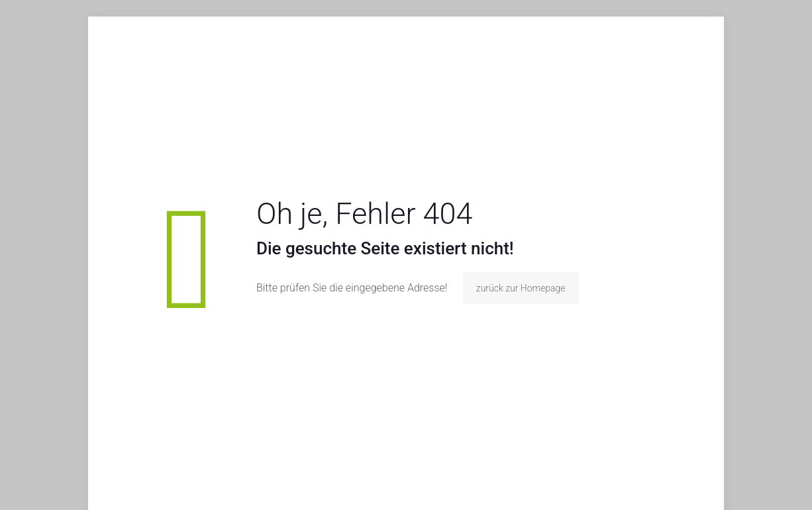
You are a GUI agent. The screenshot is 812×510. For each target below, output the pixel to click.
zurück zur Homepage (521, 288)
